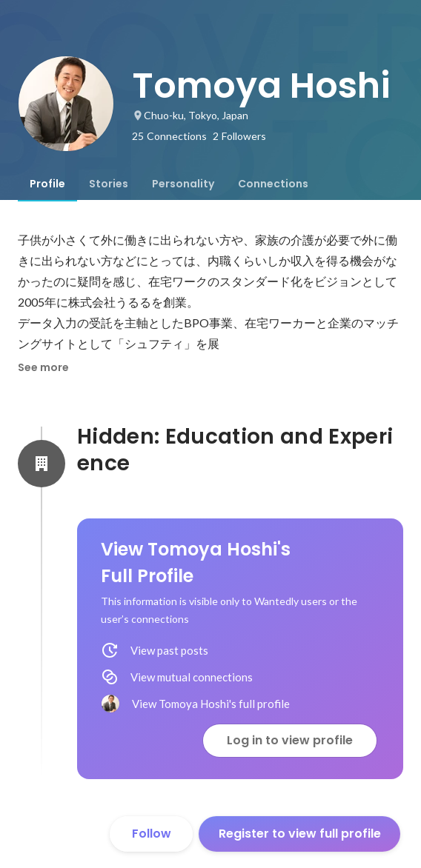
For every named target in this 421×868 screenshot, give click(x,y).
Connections (273, 184)
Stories (109, 184)
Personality (183, 184)
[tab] (47, 184)
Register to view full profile (300, 834)
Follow (152, 834)
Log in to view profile (290, 740)
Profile (47, 184)
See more (43, 367)
